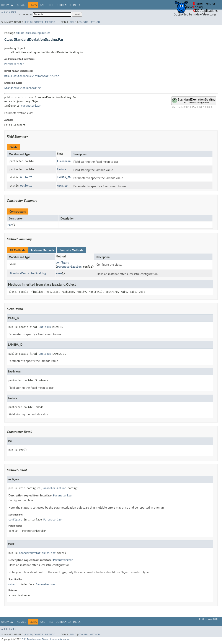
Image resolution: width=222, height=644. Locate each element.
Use (43, 5)
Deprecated (63, 5)
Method (50, 22)
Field (28, 22)
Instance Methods (42, 250)
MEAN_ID (62, 186)
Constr (38, 22)
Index (77, 5)
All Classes (9, 12)
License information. (60, 639)
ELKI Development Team (35, 639)
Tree (50, 5)
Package (21, 5)
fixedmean (64, 161)
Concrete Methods (71, 250)
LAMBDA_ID (64, 177)
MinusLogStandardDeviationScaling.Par (32, 76)
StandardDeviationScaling (23, 88)
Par (10, 225)
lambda (62, 169)
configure (63, 263)
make (59, 273)
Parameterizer (14, 64)
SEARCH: (28, 14)
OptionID (26, 177)
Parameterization (69, 267)
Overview (7, 5)
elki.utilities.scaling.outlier (33, 33)
